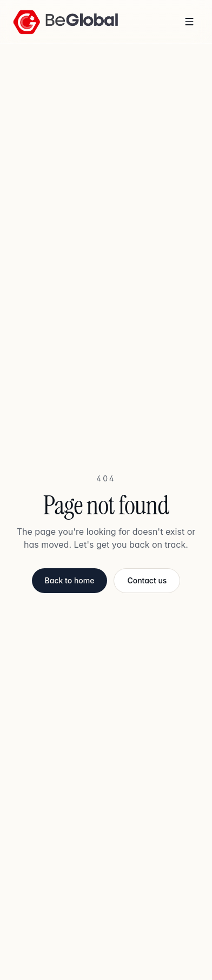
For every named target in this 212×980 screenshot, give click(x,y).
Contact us (147, 580)
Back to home (70, 580)
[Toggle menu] (189, 22)
